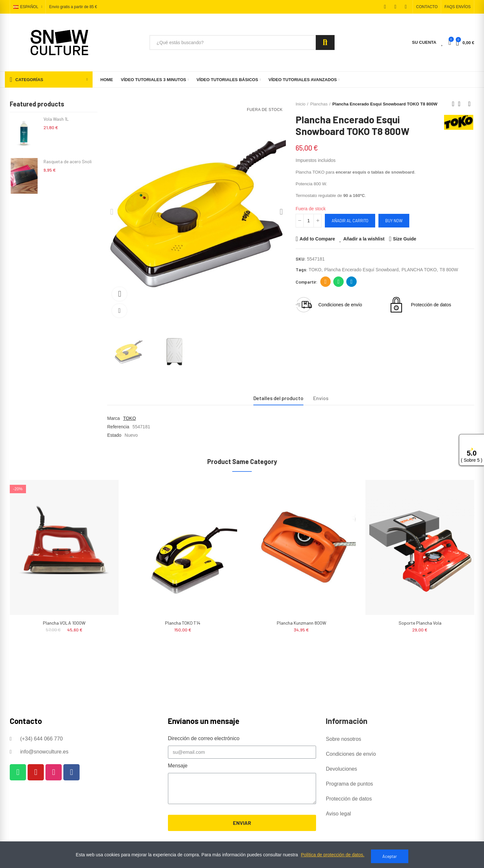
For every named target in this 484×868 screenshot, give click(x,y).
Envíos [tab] (321, 398)
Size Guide (405, 239)
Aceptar (390, 856)
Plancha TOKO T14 (183, 623)
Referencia (118, 427)
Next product (469, 104)
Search (325, 43)
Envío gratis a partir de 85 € (73, 7)
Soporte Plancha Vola (420, 623)
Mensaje (178, 766)
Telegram (352, 282)
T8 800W (449, 270)
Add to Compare (317, 239)
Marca (114, 418)
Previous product (453, 104)
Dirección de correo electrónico (326, 282)
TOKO (315, 270)
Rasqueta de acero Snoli (68, 161)
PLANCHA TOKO (419, 270)
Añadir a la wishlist (364, 239)
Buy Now (394, 221)
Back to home (461, 104)
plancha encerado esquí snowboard (361, 270)
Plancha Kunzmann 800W (301, 623)
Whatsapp (339, 282)
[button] (427, 7)
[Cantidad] (309, 221)
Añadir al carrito (350, 221)
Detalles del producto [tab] (278, 398)
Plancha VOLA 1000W (64, 623)
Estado (114, 435)
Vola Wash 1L (56, 119)
